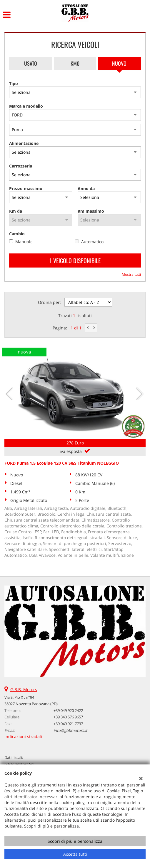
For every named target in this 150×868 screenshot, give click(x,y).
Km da (16, 211)
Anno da (86, 188)
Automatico (92, 242)
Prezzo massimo (26, 188)
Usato (31, 63)
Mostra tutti (131, 274)
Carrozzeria (21, 166)
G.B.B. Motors (24, 690)
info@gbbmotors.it (70, 730)
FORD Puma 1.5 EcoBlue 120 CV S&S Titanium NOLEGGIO (62, 463)
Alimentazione (24, 143)
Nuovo (119, 63)
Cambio (17, 234)
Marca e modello (26, 106)
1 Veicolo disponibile (75, 260)
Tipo (14, 83)
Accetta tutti (75, 854)
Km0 (75, 63)
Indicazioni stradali (23, 736)
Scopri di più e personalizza (75, 841)
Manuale (24, 242)
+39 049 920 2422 (68, 710)
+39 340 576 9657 (68, 717)
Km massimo (91, 211)
